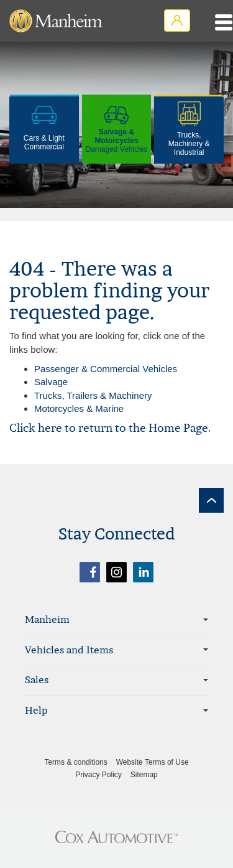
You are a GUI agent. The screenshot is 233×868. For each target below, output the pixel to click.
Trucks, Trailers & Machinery (93, 395)
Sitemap (144, 775)
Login (177, 21)
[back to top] (211, 500)
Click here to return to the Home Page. (110, 428)
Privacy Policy (98, 775)
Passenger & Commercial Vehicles (106, 369)
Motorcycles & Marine (79, 408)
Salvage (51, 382)
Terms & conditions (75, 762)
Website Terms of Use (153, 762)
